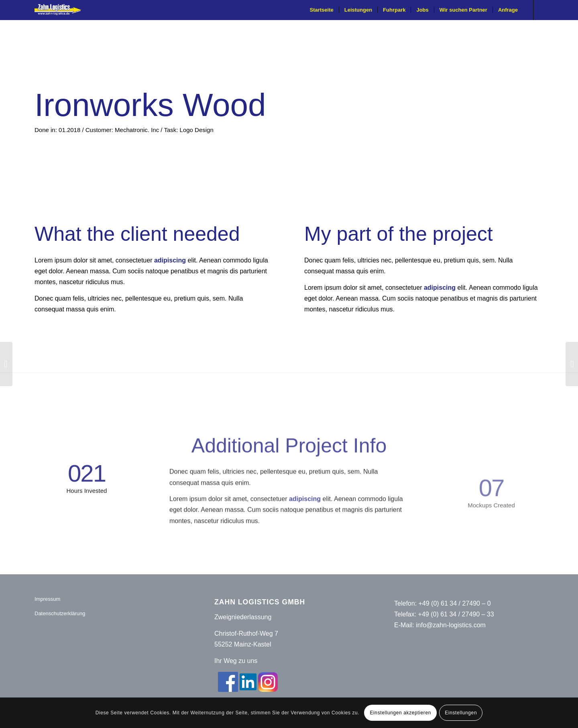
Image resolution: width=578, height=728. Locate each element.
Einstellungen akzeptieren (401, 713)
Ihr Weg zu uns (236, 661)
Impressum (47, 599)
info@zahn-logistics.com (451, 625)
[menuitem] (322, 10)
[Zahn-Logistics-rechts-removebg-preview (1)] (61, 10)
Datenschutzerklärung (60, 613)
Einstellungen (461, 713)
